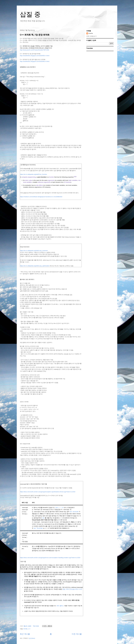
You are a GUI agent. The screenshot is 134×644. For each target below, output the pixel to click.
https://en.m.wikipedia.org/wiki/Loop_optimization (35, 266)
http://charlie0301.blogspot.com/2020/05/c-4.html (35, 56)
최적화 (25, 628)
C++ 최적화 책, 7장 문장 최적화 (35, 35)
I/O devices (67, 182)
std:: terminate (74, 512)
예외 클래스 (60, 605)
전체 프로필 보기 (91, 36)
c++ (29, 628)
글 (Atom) (32, 638)
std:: (44, 518)
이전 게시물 (77, 633)
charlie (91, 33)
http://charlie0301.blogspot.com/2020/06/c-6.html (35, 61)
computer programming (29, 177)
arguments (51, 180)
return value (29, 180)
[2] (76, 177)
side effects (39, 185)
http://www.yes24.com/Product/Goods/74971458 (34, 50)
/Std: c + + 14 (59, 508)
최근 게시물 (25, 633)
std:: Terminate (38, 528)
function (52, 177)
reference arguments (44, 182)
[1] (75, 177)
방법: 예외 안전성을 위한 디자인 (72, 589)
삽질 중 (30, 14)
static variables (73, 180)
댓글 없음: (36, 625)
